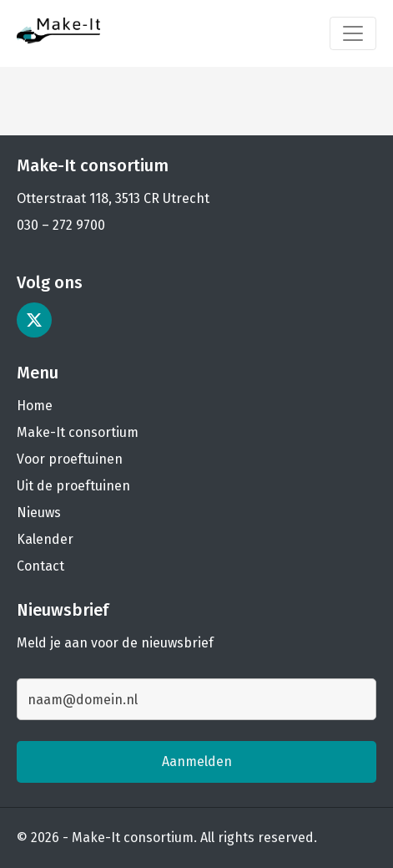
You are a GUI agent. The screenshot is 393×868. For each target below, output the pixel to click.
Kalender (45, 539)
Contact (40, 566)
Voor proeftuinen (70, 459)
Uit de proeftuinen (73, 486)
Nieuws (39, 513)
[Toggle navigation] (353, 33)
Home (35, 406)
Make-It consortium (78, 432)
